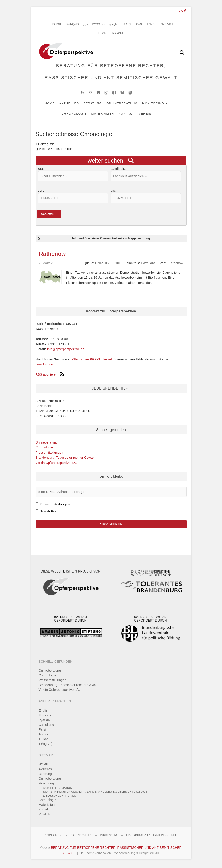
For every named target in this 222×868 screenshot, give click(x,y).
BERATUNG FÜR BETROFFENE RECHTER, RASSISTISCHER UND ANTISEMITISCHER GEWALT (111, 72)
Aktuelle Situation (58, 790)
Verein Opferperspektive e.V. (56, 465)
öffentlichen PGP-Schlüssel (92, 361)
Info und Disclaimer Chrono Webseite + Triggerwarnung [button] (94, 241)
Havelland (148, 265)
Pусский (99, 24)
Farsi (42, 731)
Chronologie (79, 115)
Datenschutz (81, 838)
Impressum (108, 838)
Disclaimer (53, 838)
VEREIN (150, 115)
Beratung (97, 105)
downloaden (44, 366)
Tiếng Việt (166, 24)
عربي (86, 24)
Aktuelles (74, 105)
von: (41, 192)
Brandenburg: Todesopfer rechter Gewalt (65, 460)
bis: (113, 192)
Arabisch (45, 736)
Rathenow (52, 256)
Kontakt (131, 115)
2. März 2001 (49, 265)
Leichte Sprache (111, 33)
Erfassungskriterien (60, 798)
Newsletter (48, 513)
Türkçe (127, 24)
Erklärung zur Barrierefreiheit (152, 838)
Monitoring (158, 105)
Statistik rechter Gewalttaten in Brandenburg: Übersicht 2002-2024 (95, 794)
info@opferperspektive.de (66, 351)
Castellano (145, 24)
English (55, 24)
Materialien (107, 115)
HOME (54, 105)
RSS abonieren (50, 376)
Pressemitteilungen (49, 455)
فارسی (113, 24)
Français (72, 24)
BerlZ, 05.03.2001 (109, 265)
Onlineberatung (127, 105)
